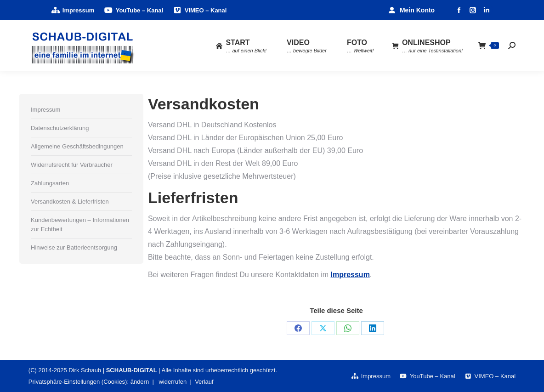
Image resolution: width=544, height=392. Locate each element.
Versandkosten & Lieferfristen (70, 202)
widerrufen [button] (173, 382)
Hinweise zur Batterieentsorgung (74, 247)
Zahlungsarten (50, 183)
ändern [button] (140, 382)
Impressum (350, 275)
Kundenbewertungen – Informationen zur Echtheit (80, 224)
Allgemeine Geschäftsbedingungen (77, 146)
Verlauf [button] (204, 382)
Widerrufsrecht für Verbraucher (72, 165)
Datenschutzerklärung (60, 128)
